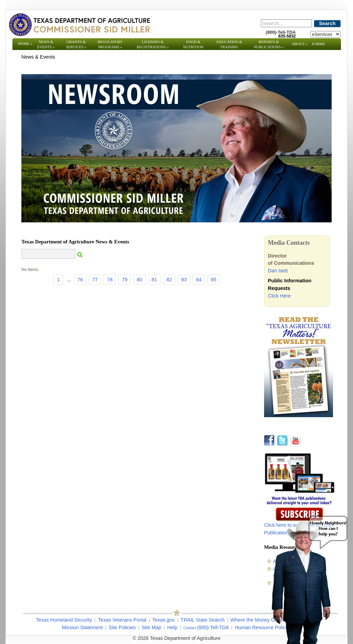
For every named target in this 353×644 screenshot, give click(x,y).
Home (25, 43)
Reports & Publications (269, 44)
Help (172, 627)
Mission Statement (82, 627)
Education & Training (229, 44)
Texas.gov (164, 620)
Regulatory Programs (110, 44)
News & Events (46, 44)
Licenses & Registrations (153, 44)
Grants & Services (76, 44)
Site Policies (122, 627)
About (300, 44)
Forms (318, 44)
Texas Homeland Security (64, 620)
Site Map (152, 627)
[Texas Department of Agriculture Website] (79, 24)
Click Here (279, 296)
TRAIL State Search (203, 620)
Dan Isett (278, 271)
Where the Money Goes (257, 620)
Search (327, 23)
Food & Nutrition (193, 44)
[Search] (286, 23)
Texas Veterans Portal (122, 620)
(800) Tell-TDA (213, 627)
